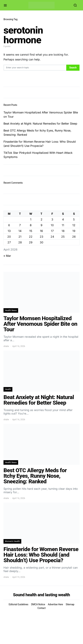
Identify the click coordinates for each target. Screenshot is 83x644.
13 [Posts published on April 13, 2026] (9, 231)
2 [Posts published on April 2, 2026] (41, 219)
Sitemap (70, 604)
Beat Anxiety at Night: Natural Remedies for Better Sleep (40, 124)
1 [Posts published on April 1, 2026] (31, 219)
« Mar (7, 256)
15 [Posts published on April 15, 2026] (31, 231)
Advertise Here (55, 604)
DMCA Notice (38, 604)
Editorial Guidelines (18, 604)
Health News (11, 310)
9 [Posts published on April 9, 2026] (41, 225)
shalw (6, 346)
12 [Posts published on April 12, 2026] (74, 225)
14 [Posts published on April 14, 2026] (20, 231)
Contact (41, 608)
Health (8, 389)
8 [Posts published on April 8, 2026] (31, 225)
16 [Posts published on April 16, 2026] (41, 231)
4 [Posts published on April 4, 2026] (63, 219)
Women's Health (12, 541)
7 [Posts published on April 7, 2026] (20, 225)
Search (73, 68)
